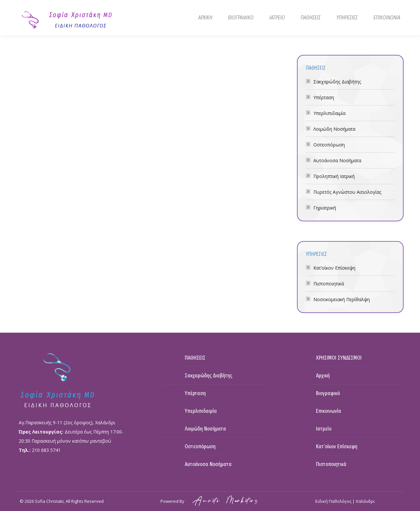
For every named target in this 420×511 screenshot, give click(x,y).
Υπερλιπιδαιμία (329, 113)
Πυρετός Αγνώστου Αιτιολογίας (347, 192)
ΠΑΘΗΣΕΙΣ (195, 358)
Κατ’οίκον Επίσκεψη (334, 268)
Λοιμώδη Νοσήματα (334, 129)
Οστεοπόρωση (329, 145)
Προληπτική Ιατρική (334, 176)
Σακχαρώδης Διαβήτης (337, 82)
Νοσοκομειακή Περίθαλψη (342, 299)
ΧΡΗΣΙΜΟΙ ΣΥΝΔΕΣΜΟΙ (339, 358)
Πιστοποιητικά (329, 284)
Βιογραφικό (328, 393)
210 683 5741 (46, 450)
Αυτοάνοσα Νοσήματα (337, 160)
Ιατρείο (324, 429)
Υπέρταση (324, 97)
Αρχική (323, 376)
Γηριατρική (325, 208)
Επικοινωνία (329, 411)
